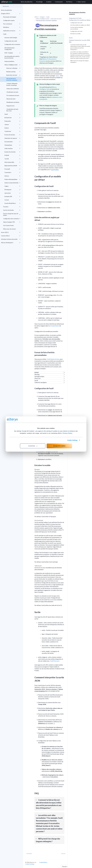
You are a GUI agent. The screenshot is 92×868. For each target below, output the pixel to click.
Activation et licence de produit (11, 239)
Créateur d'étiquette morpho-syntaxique (12, 84)
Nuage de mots (10, 106)
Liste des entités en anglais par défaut (80, 25)
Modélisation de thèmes (13, 102)
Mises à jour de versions (10, 229)
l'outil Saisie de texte (53, 359)
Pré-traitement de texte (13, 95)
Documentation (12, 142)
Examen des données (12, 152)
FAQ (70, 42)
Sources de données (12, 210)
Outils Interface (12, 148)
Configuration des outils (11, 41)
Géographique (12, 145)
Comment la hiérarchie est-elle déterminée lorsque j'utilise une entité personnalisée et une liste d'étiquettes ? (80, 47)
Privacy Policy (67, 433)
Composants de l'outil (75, 18)
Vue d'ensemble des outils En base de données (12, 57)
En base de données (12, 135)
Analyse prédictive (9, 61)
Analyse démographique (12, 179)
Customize (33, 446)
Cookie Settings (72, 440)
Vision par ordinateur (13, 68)
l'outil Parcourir (55, 661)
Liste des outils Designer (11, 38)
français (65, 866)
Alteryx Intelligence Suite (12, 65)
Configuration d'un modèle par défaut (80, 20)
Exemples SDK (12, 196)
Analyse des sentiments (13, 89)
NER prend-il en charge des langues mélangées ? (79, 61)
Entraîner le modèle (75, 34)
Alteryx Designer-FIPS (12, 222)
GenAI (12, 114)
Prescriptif (12, 169)
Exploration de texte (13, 75)
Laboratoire (12, 193)
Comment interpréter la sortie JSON (79, 40)
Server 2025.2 (11, 232)
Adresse (12, 176)
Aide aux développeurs (11, 243)
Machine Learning (13, 72)
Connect (12, 200)
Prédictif (12, 155)
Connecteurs (12, 172)
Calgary (12, 186)
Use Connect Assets (8, 225)
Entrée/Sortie (12, 118)
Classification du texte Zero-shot (12, 110)
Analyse (12, 128)
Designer (42, 17)
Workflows (12, 27)
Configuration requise (9, 20)
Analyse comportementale (12, 183)
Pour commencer (12, 24)
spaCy (58, 76)
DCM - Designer (12, 53)
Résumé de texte (11, 99)
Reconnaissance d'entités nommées (12, 79)
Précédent (29, 854)
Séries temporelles (12, 162)
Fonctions (12, 207)
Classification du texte (12, 92)
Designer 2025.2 (11, 14)
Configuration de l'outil (76, 23)
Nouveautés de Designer (10, 17)
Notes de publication (7, 10)
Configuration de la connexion (12, 44)
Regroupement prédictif (12, 166)
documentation (55, 326)
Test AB (12, 159)
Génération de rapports (12, 138)
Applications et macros (12, 31)
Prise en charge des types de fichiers (12, 214)
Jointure (12, 125)
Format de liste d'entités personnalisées (77, 28)
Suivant (63, 854)
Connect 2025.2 (11, 236)
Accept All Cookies (59, 446)
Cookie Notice (43, 862)
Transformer (12, 131)
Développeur (12, 190)
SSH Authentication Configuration (10, 49)
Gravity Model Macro (12, 203)
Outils (12, 34)
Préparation (12, 121)
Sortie (71, 38)
